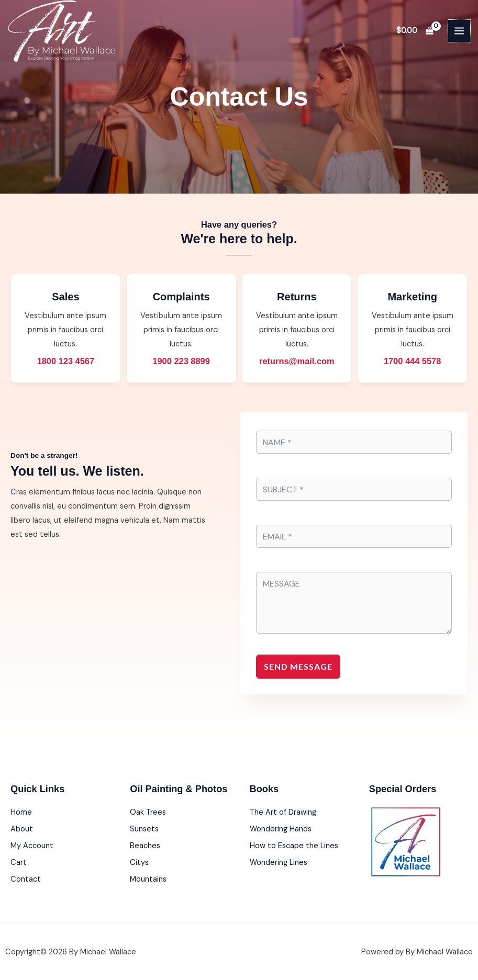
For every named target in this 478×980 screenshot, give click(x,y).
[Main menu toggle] (459, 31)
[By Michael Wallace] (62, 31)
